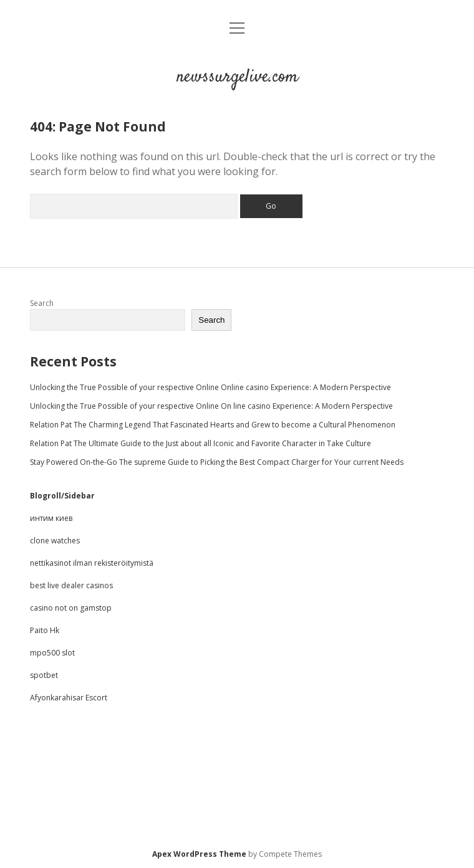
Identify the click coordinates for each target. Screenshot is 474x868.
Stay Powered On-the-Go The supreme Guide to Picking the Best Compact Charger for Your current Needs (217, 462)
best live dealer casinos (71, 585)
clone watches (55, 541)
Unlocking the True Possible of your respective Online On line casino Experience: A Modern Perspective (211, 406)
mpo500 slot (52, 653)
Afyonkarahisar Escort (69, 698)
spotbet (44, 675)
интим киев (51, 518)
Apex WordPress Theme (199, 854)
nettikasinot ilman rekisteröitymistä (92, 563)
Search (42, 303)
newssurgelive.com (237, 77)
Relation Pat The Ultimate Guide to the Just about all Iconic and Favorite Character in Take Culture (201, 443)
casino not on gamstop (71, 608)
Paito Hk (45, 630)
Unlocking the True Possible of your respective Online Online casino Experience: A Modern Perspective (210, 387)
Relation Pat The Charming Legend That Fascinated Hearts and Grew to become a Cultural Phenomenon (213, 425)
